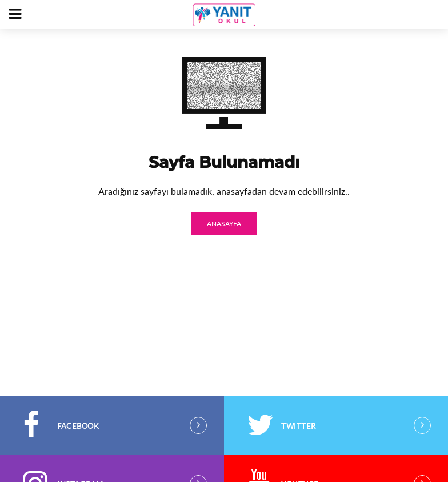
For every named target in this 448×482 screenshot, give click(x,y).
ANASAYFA (224, 224)
